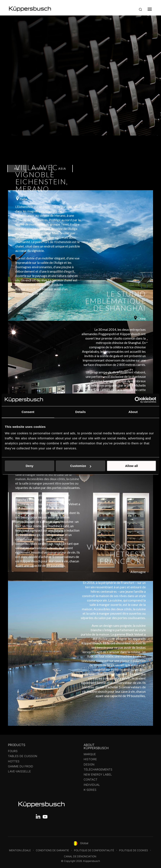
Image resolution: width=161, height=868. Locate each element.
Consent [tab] (28, 412)
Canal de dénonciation (80, 856)
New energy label (98, 774)
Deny (29, 466)
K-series (90, 790)
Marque (90, 754)
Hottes (14, 761)
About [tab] (133, 412)
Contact (91, 780)
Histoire (90, 759)
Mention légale (20, 850)
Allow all (132, 466)
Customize (81, 466)
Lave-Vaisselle (19, 771)
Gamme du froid (21, 766)
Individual (92, 785)
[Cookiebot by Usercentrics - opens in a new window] (138, 400)
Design (89, 764)
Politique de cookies (134, 850)
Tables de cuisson (23, 756)
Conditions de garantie (52, 850)
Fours (13, 751)
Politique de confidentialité (94, 850)
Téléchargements (98, 769)
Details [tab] (80, 412)
